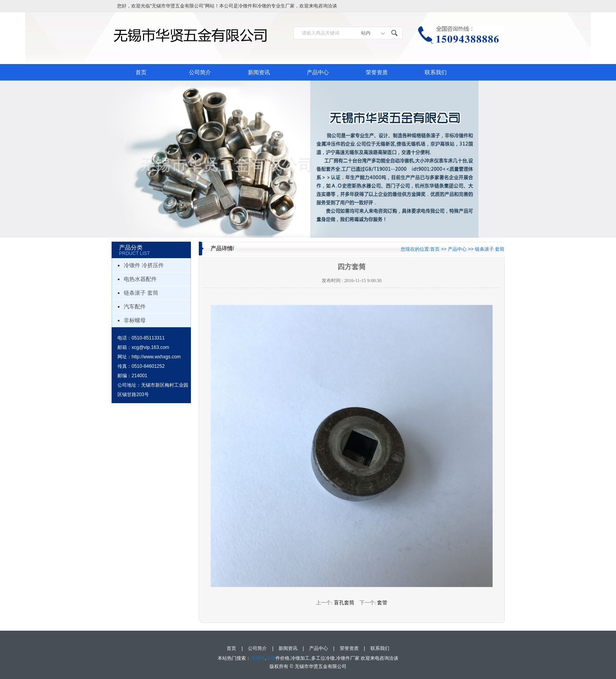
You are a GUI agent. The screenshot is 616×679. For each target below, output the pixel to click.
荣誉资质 (377, 72)
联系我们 (436, 72)
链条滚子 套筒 (141, 293)
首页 (141, 72)
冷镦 (262, 6)
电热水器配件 (140, 279)
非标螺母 (135, 320)
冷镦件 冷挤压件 (144, 265)
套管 (382, 603)
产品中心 (318, 72)
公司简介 (200, 72)
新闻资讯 (259, 72)
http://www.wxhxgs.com (156, 357)
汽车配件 (135, 306)
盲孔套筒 (344, 603)
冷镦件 (245, 6)
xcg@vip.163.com (150, 347)
